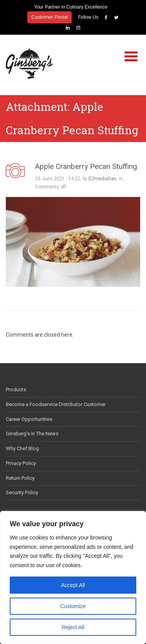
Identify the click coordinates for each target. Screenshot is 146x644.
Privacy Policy (21, 463)
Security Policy (22, 492)
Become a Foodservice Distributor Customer (56, 404)
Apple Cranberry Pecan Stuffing (86, 166)
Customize (73, 606)
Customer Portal (49, 17)
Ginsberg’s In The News (32, 434)
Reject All (73, 627)
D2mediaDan (102, 179)
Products (16, 389)
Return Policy (20, 478)
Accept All (73, 585)
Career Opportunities (29, 419)
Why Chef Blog (22, 448)
